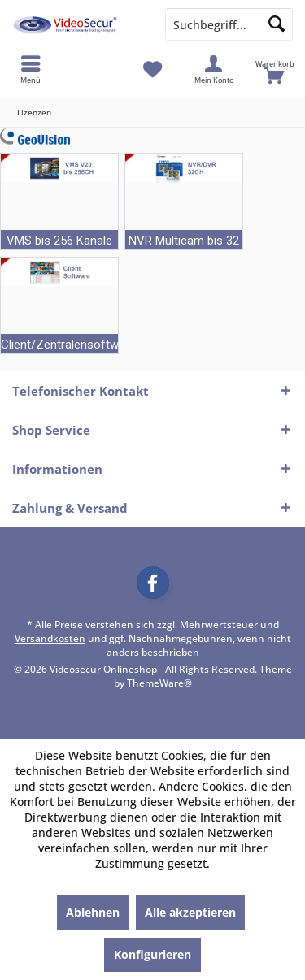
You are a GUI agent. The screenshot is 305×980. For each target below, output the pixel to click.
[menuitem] (274, 69)
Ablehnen (93, 912)
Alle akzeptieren (190, 912)
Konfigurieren (152, 954)
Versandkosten (50, 638)
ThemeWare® (159, 683)
